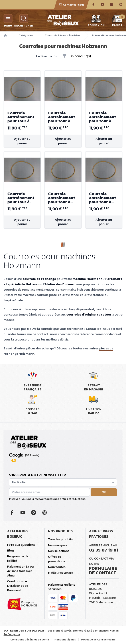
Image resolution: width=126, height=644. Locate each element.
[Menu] (8, 18)
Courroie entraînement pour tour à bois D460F (22, 117)
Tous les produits (60, 539)
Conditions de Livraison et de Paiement (18, 586)
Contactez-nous (71, 5)
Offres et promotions (57, 559)
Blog (10, 551)
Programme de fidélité (18, 559)
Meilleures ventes (61, 573)
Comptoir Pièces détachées (63, 35)
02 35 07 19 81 (104, 550)
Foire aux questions (21, 545)
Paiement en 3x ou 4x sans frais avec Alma (20, 571)
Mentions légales (65, 640)
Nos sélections (59, 551)
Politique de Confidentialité (98, 640)
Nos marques (58, 545)
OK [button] (104, 492)
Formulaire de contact (103, 570)
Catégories (26, 35)
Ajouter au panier (22, 141)
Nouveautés (57, 567)
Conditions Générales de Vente (30, 640)
